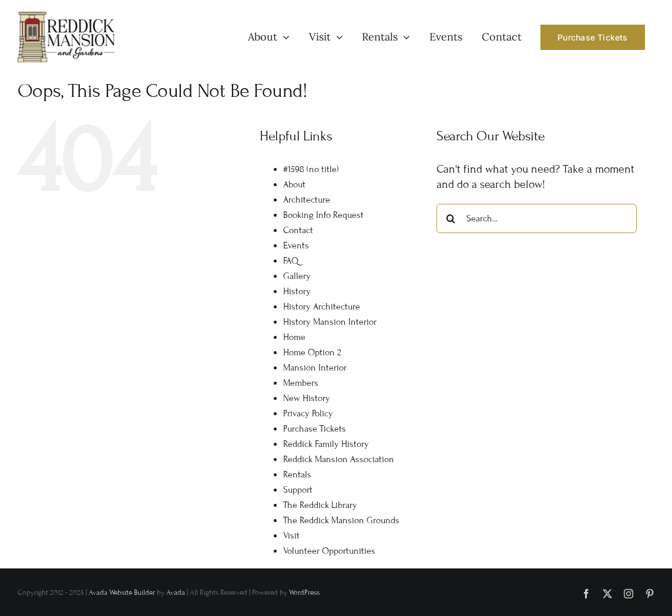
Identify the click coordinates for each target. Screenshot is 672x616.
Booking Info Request (323, 215)
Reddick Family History (326, 444)
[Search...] (537, 218)
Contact (298, 230)
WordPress (304, 593)
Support (298, 490)
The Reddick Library (320, 505)
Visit (291, 536)
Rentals (297, 474)
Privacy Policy (308, 413)
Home (294, 337)
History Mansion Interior (330, 322)
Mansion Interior (315, 368)
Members (301, 383)
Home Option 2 (312, 352)
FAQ (291, 261)
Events (296, 245)
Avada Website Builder (122, 593)
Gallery (297, 276)
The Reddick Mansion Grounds (341, 520)
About (294, 184)
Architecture (307, 200)
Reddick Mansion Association (339, 459)
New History (307, 398)
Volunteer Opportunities (329, 551)
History (297, 291)
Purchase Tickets (315, 429)
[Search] (451, 218)
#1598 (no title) (311, 169)
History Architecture (322, 307)
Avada (176, 593)
